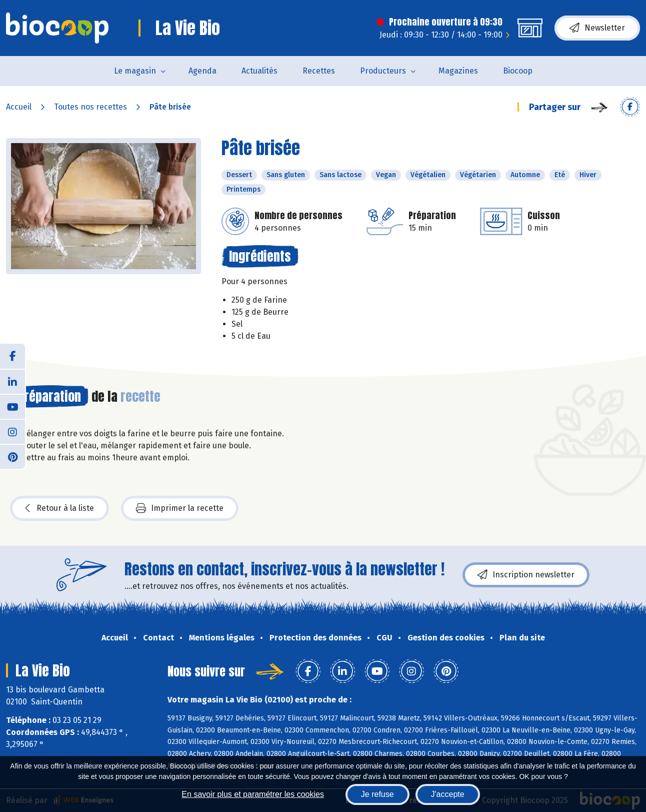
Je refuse (377, 794)
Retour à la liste (59, 508)
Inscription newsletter (526, 575)
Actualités (259, 71)
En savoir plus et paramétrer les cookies (253, 794)
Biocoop (518, 71)
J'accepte (448, 794)
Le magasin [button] (135, 71)
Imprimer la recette (180, 508)
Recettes (319, 71)
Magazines (458, 71)
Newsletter (597, 28)
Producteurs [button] (383, 71)
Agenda (202, 71)
